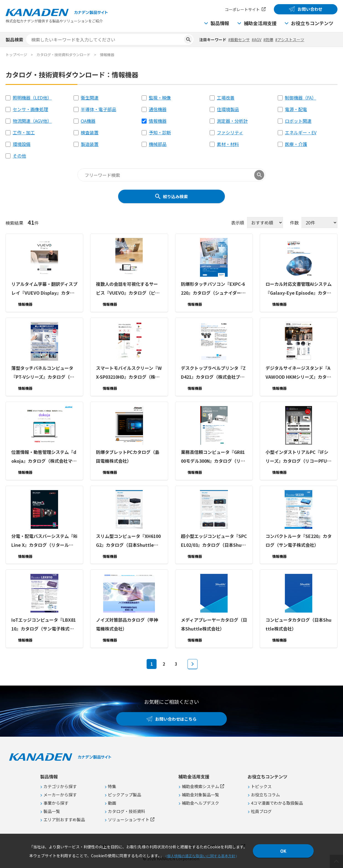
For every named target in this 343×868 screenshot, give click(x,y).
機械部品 (158, 144)
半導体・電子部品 (98, 109)
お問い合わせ (310, 9)
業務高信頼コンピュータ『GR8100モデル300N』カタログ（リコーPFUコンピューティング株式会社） (214, 457)
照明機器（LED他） (32, 98)
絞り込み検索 (175, 196)
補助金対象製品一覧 (200, 795)
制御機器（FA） (301, 98)
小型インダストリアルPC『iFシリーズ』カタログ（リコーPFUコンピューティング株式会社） (298, 457)
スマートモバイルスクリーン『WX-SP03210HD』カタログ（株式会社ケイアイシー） (129, 373)
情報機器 (158, 121)
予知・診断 (160, 132)
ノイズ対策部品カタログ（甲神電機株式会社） (127, 624)
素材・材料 (228, 144)
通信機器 (158, 109)
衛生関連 (90, 98)
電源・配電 (296, 109)
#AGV (257, 40)
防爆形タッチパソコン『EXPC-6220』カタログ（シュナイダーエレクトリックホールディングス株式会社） (214, 289)
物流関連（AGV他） (32, 121)
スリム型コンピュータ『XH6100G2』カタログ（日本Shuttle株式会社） (128, 541)
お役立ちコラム (265, 795)
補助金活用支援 (260, 23)
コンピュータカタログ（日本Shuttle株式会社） (298, 624)
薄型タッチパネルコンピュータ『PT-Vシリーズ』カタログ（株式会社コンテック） (43, 373)
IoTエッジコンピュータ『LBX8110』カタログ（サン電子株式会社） (44, 625)
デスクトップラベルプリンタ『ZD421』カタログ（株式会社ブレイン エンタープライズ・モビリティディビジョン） (214, 373)
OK (283, 851)
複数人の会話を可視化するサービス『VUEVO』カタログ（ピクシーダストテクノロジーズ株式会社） (129, 289)
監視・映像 (160, 98)
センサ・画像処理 (30, 109)
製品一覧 (52, 811)
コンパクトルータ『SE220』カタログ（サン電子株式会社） (299, 540)
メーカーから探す (60, 795)
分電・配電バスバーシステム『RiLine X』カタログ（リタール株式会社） (44, 541)
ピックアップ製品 (124, 795)
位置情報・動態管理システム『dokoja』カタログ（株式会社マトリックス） (44, 457)
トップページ (16, 55)
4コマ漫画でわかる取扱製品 (277, 803)
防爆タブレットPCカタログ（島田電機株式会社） (128, 456)
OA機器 (88, 121)
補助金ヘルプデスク (200, 803)
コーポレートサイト (242, 9)
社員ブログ (261, 811)
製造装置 (90, 144)
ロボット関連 (298, 121)
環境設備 (22, 144)
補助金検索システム (200, 786)
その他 (19, 156)
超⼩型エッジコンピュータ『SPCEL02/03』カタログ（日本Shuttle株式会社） (214, 541)
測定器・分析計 (232, 121)
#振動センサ (239, 40)
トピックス (261, 786)
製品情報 (220, 23)
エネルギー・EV (301, 132)
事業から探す (56, 803)
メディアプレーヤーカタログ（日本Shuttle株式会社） (214, 624)
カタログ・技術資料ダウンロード (63, 55)
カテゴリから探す (60, 786)
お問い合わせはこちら (176, 719)
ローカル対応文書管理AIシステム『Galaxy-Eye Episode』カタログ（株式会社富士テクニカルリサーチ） (299, 289)
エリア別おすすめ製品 (64, 819)
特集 (112, 786)
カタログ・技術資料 (127, 811)
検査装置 (90, 132)
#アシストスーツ (290, 40)
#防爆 (268, 40)
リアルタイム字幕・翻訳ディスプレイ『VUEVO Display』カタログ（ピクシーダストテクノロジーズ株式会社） (44, 289)
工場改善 (226, 98)
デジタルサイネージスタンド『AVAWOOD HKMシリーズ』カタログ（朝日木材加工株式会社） (298, 373)
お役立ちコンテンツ (312, 23)
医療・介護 (296, 144)
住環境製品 (228, 109)
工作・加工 (24, 132)
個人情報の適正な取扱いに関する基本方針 (201, 856)
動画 (112, 803)
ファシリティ (230, 132)
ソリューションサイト (129, 819)
